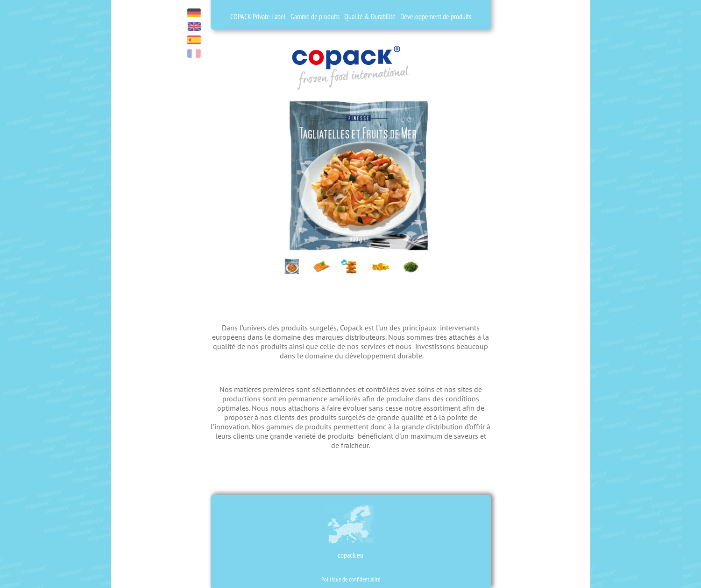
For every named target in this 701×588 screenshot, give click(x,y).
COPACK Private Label (258, 16)
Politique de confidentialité (351, 579)
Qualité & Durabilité (370, 16)
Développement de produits (436, 16)
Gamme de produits (315, 16)
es (194, 40)
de (194, 13)
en (194, 26)
